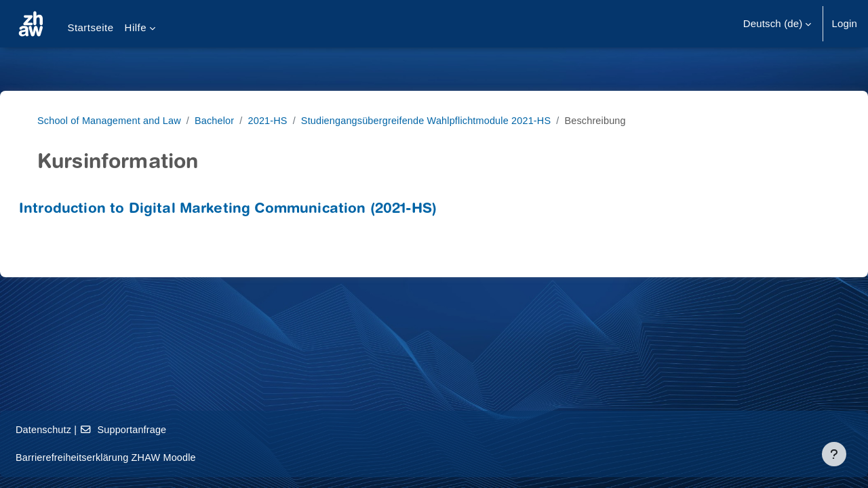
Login (844, 23)
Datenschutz (77, 429)
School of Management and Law (123, 120)
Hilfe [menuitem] (136, 27)
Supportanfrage (159, 429)
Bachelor (231, 120)
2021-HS (286, 120)
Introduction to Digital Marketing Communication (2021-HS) (260, 210)
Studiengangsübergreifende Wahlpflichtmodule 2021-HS (450, 120)
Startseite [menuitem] (90, 27)
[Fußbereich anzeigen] (834, 454)
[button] (777, 24)
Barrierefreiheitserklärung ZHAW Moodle (142, 457)
